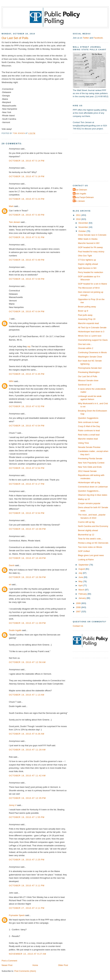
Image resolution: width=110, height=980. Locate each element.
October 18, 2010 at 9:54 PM (27, 513)
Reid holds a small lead (89, 435)
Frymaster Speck (17, 915)
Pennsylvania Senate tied (90, 368)
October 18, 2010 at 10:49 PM (27, 558)
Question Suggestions (88, 418)
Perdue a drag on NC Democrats (93, 543)
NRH (11, 381)
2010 (79, 219)
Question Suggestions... (89, 491)
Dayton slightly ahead (88, 264)
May (81, 581)
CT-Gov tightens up (87, 260)
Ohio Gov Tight (85, 256)
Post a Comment (9, 961)
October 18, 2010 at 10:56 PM (27, 577)
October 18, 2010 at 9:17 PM (27, 484)
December (84, 223)
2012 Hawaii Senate (87, 471)
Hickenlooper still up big (89, 482)
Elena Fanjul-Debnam (84, 197)
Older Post (63, 965)
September (84, 565)
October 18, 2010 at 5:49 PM (27, 260)
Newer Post (7, 965)
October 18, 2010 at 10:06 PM (27, 529)
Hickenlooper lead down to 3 (91, 332)
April (81, 585)
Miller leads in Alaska (88, 239)
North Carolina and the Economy (93, 526)
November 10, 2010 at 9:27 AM (27, 954)
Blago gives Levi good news (91, 555)
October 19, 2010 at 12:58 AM (27, 662)
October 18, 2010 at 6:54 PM (27, 426)
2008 (79, 607)
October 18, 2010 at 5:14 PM (27, 161)
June (81, 577)
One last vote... (85, 344)
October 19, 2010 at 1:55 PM (27, 817)
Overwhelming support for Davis (93, 340)
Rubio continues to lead (89, 430)
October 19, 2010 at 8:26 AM (27, 734)
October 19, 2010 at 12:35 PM (27, 798)
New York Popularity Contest (91, 463)
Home (35, 965)
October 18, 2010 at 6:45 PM (27, 374)
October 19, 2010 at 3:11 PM (27, 886)
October (82, 231)
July (81, 573)
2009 (79, 603)
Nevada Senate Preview (89, 447)
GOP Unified (84, 551)
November (84, 227)
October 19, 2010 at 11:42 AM (27, 776)
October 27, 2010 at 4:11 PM (27, 908)
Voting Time (83, 443)
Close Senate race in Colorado (92, 235)
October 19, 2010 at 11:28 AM (27, 750)
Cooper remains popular (89, 503)
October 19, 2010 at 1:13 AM (27, 695)
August (82, 569)
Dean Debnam (80, 190)
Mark (11, 206)
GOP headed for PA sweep (90, 247)
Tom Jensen (14, 222)
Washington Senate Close (90, 357)
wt (10, 584)
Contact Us (78, 626)
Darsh (12, 565)
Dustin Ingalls (15, 630)
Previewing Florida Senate (90, 459)
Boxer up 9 (83, 311)
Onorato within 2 (86, 348)
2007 (79, 612)
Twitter (86, 38)
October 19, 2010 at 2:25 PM (27, 860)
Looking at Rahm (86, 560)
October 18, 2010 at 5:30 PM (27, 215)
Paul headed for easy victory (91, 252)
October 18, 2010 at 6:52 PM (27, 406)
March (82, 590)
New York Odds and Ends (90, 467)
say (29, 346)
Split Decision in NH (87, 268)
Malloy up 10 (84, 499)
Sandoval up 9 (85, 385)
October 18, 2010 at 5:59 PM (27, 279)
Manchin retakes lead (88, 439)
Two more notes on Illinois (90, 547)
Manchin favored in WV (89, 243)
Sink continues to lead (88, 422)
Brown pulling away (87, 307)
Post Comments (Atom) (25, 971)
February (83, 594)
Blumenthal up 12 (86, 535)
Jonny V (13, 805)
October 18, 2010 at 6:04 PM (27, 311)
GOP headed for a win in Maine (92, 284)
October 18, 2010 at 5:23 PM (27, 199)
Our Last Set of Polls (88, 376)
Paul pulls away (85, 315)
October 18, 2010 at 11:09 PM (27, 623)
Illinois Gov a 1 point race (90, 336)
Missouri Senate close (88, 380)
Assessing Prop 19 (87, 319)
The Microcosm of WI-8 (89, 288)
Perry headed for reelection (91, 272)
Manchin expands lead (88, 323)
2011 (79, 215)
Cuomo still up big (86, 522)
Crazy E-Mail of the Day (89, 426)
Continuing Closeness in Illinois (92, 352)
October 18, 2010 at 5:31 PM (27, 237)
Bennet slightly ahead (88, 530)
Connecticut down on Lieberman (93, 487)
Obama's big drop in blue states (93, 495)
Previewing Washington (89, 372)
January (82, 598)
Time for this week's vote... (90, 539)
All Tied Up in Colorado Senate (92, 328)
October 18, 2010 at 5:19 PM (27, 176)
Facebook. (98, 38)
